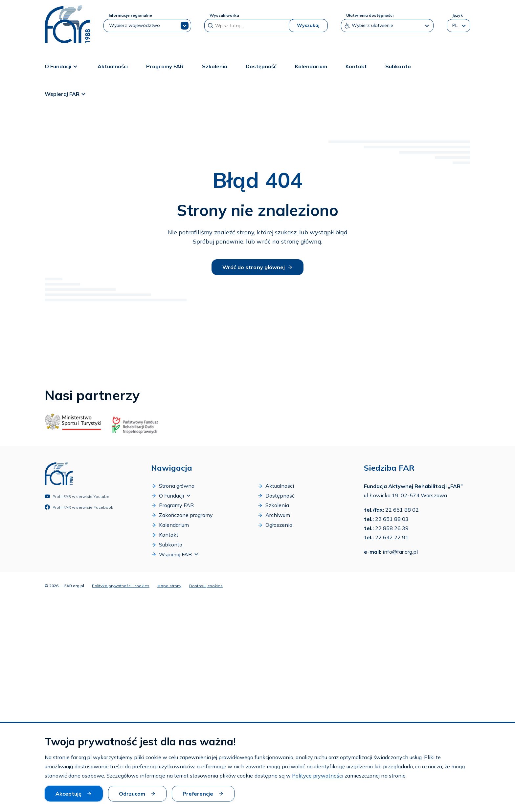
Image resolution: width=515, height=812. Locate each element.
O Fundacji (62, 66)
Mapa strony (169, 585)
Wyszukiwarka (224, 15)
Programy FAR (165, 66)
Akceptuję (74, 794)
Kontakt (356, 66)
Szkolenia (215, 66)
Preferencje (203, 794)
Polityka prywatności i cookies (121, 585)
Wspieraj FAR (66, 94)
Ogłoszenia (275, 525)
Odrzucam (137, 794)
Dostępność (261, 66)
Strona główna (173, 486)
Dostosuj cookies (206, 585)
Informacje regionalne (130, 15)
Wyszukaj (308, 25)
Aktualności (113, 66)
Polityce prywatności (318, 776)
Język (457, 15)
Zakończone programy (182, 515)
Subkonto (398, 66)
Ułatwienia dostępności (370, 15)
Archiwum (274, 515)
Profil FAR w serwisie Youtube (77, 496)
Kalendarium (311, 66)
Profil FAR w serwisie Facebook (79, 507)
